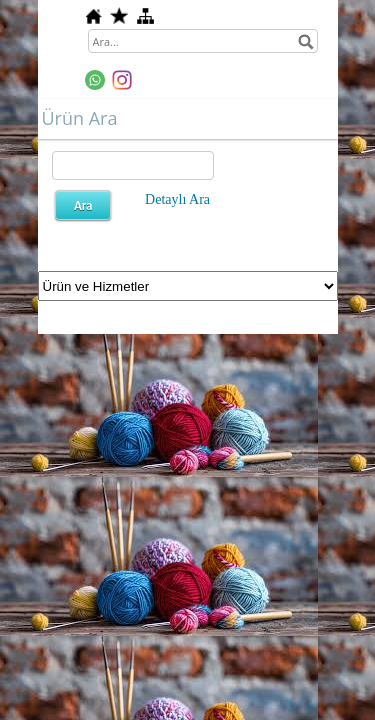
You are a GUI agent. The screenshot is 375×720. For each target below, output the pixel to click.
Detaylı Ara (177, 199)
